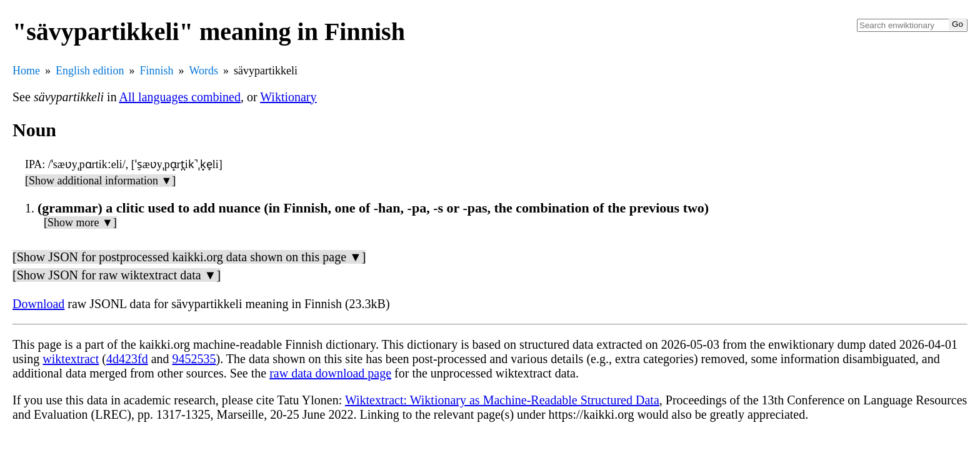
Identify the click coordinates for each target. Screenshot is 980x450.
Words (204, 71)
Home (26, 71)
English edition (90, 71)
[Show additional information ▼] (100, 181)
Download (38, 304)
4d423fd (127, 359)
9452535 (194, 359)
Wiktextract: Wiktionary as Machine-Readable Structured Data (502, 400)
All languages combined (180, 97)
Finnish (157, 71)
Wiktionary (288, 97)
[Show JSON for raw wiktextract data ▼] (117, 275)
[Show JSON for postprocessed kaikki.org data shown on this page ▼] (189, 257)
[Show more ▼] (80, 222)
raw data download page (330, 373)
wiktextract (71, 359)
